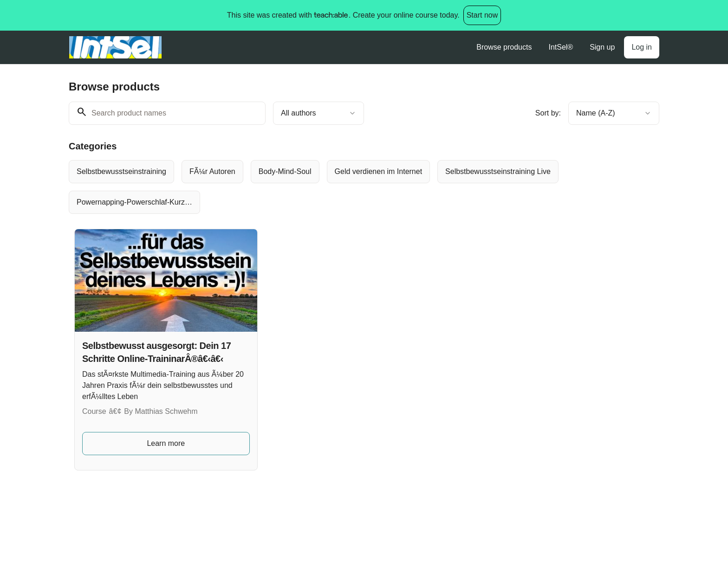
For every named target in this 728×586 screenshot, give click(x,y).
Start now (482, 15)
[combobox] (318, 113)
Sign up (602, 47)
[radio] (121, 172)
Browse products (504, 47)
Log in (642, 47)
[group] (326, 187)
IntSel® (561, 47)
